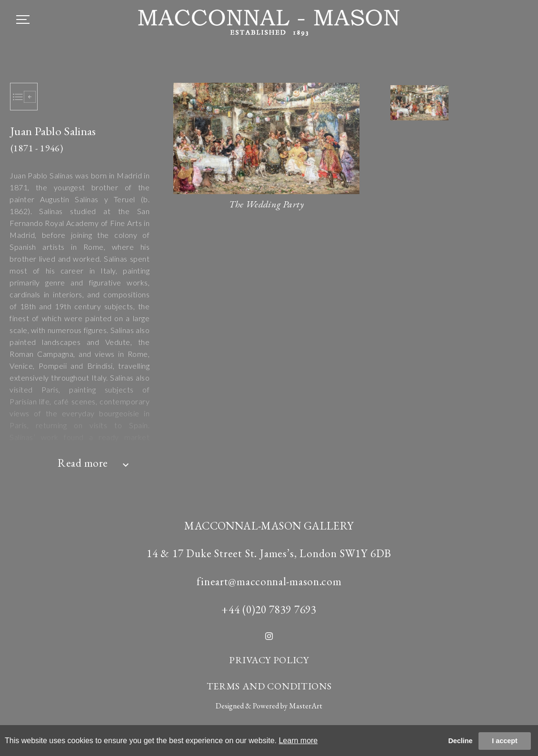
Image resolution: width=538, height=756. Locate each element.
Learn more (298, 741)
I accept (505, 741)
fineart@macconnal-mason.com (269, 581)
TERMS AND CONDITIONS (269, 686)
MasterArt (306, 706)
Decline (460, 741)
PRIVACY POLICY (269, 660)
